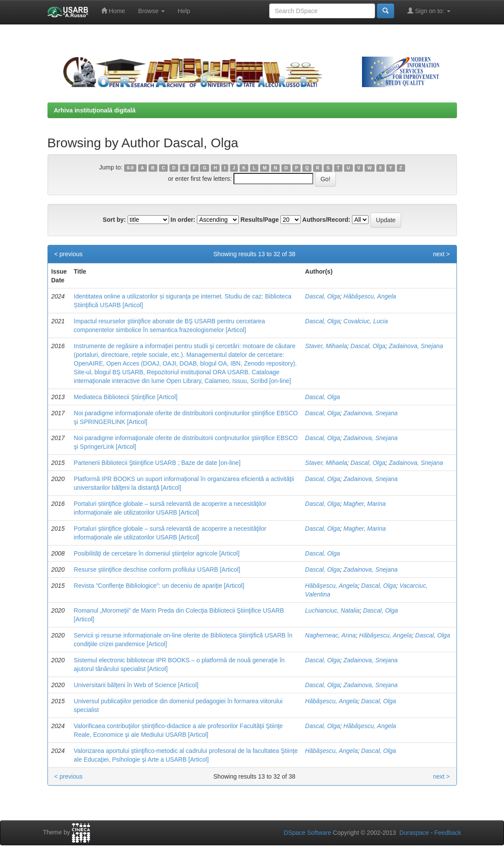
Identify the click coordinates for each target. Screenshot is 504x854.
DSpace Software (307, 833)
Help (184, 11)
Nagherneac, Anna (330, 635)
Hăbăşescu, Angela (370, 296)
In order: (183, 220)
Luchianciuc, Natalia (332, 610)
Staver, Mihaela (326, 346)
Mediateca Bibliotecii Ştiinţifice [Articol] (125, 397)
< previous (69, 254)
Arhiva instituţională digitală (95, 110)
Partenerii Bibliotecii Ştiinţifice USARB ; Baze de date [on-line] (157, 463)
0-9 (130, 168)
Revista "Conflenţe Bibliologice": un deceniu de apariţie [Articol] (159, 586)
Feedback (448, 833)
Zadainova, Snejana (416, 346)
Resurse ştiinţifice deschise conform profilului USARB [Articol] (157, 569)
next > (441, 254)
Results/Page (260, 220)
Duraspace (414, 833)
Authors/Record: (326, 220)
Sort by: (114, 220)
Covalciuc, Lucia (365, 321)
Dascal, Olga (322, 296)
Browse (151, 11)
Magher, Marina (364, 504)
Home (113, 11)
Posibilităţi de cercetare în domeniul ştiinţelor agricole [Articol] (157, 553)
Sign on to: (429, 11)
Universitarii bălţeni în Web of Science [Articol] (136, 685)
